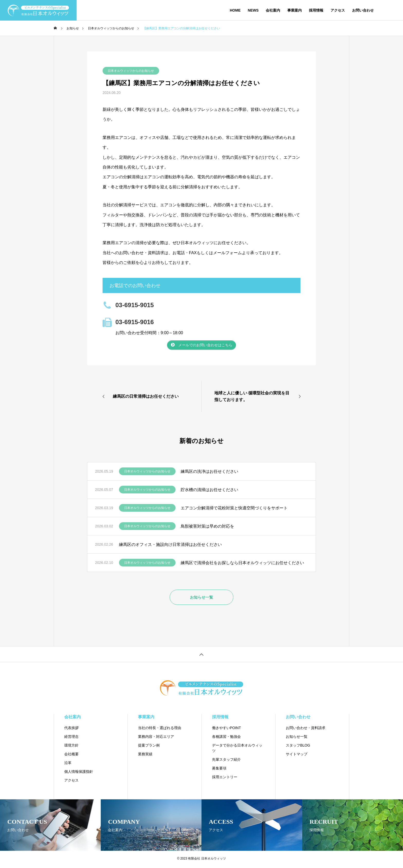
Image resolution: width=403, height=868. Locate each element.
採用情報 (316, 10)
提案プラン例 (149, 747)
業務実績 (145, 756)
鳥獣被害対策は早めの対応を (207, 528)
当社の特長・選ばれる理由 (160, 730)
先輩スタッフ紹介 (226, 761)
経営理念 (71, 738)
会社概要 (71, 756)
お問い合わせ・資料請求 (306, 730)
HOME (235, 10)
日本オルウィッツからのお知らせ (131, 71)
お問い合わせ (363, 10)
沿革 (68, 765)
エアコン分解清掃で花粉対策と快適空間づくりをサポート (234, 510)
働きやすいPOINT (227, 730)
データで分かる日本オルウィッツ (237, 750)
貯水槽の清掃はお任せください (209, 491)
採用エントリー (225, 779)
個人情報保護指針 (79, 773)
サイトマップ (297, 756)
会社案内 (273, 10)
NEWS (253, 10)
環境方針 (71, 747)
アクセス (338, 10)
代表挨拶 (71, 730)
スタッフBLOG (298, 747)
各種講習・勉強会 (226, 738)
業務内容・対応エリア (156, 738)
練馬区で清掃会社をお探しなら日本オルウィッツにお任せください (242, 564)
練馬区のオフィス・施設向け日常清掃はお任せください (170, 546)
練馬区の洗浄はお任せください (209, 473)
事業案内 (295, 10)
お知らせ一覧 (297, 738)
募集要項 (219, 770)
